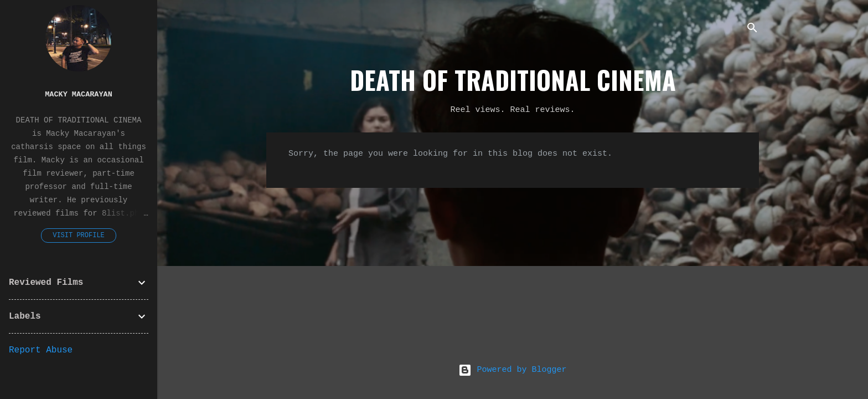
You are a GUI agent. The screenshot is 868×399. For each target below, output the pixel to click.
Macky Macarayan (79, 94)
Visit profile (79, 236)
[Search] (752, 30)
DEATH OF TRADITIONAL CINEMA (513, 80)
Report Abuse (41, 350)
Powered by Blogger (512, 370)
